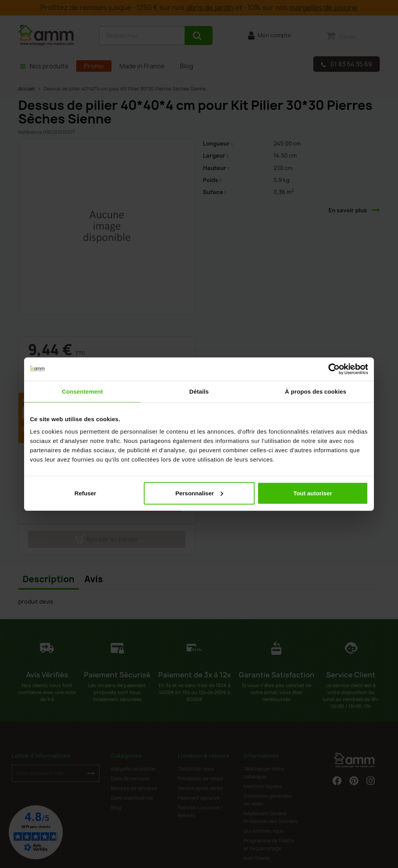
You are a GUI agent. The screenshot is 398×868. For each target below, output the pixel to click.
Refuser (86, 493)
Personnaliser (199, 493)
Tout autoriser (313, 493)
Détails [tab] (199, 391)
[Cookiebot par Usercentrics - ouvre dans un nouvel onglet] (334, 369)
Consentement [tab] (82, 391)
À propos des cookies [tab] (316, 391)
